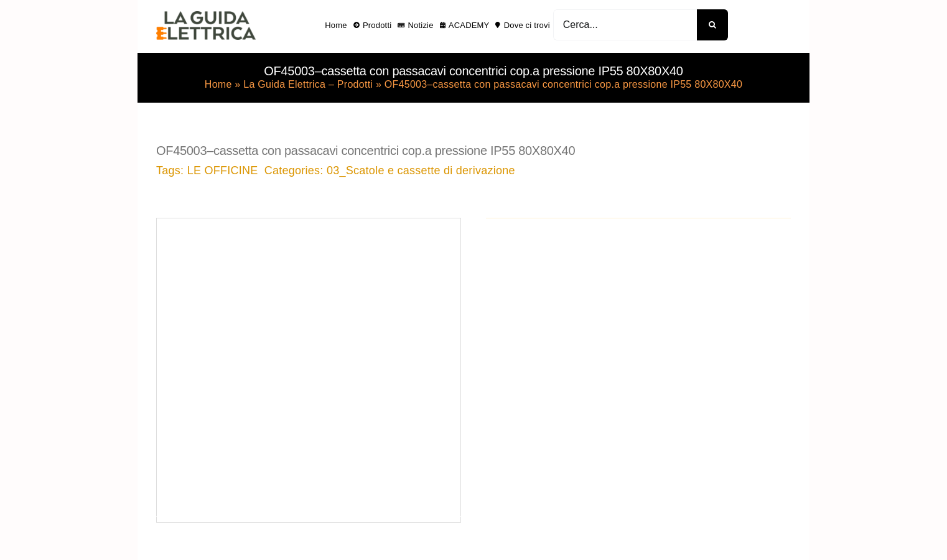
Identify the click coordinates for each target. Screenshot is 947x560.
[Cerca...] (625, 25)
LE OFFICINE (223, 170)
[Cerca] (712, 25)
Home (218, 84)
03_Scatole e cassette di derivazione (421, 170)
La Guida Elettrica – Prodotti (308, 84)
